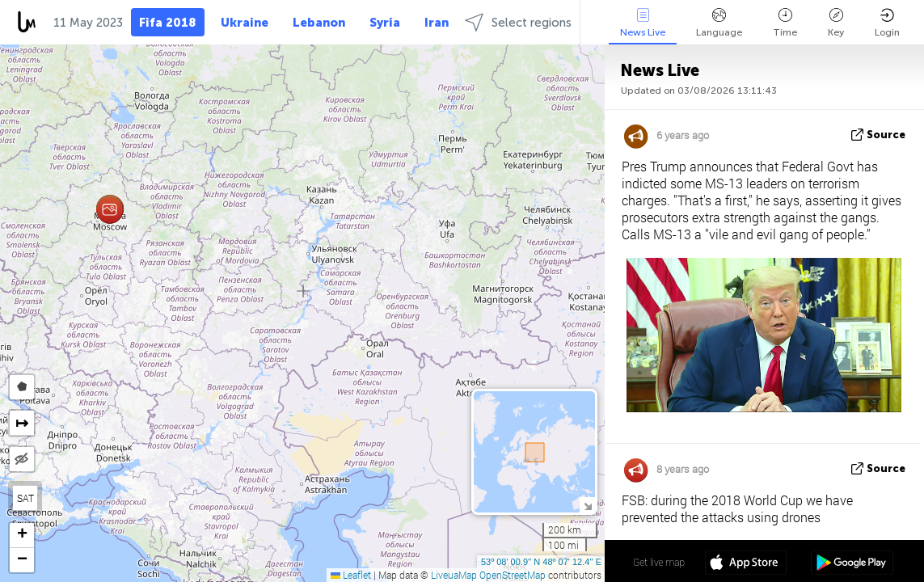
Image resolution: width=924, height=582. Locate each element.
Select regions (518, 22)
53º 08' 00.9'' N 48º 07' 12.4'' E (541, 562)
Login (887, 23)
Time (785, 23)
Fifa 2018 (168, 23)
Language (719, 23)
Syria (385, 23)
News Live (643, 23)
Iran (437, 23)
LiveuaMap (454, 575)
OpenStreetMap (513, 575)
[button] (110, 210)
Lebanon (319, 23)
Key (836, 23)
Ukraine (245, 23)
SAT (25, 498)
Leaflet (351, 575)
